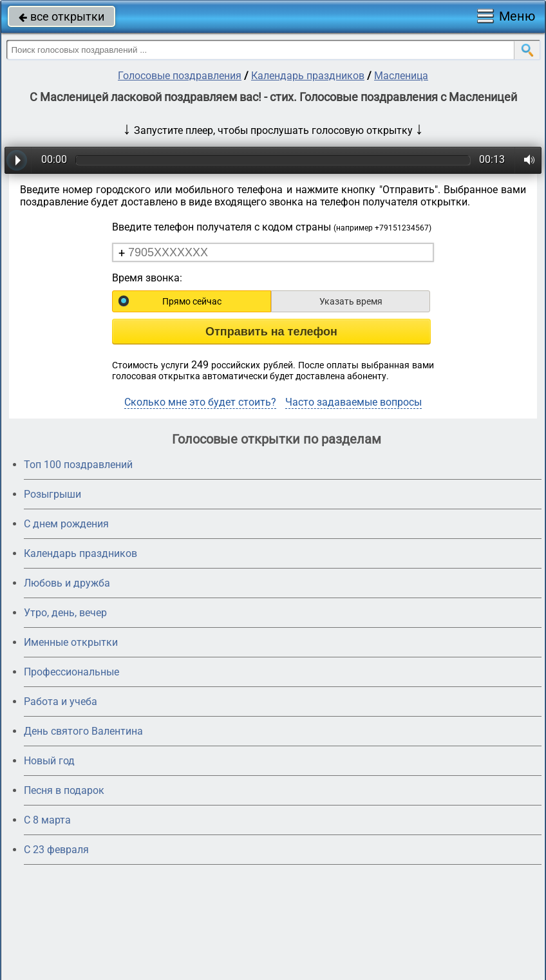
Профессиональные (71, 672)
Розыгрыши (52, 494)
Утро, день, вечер (65, 613)
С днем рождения (66, 524)
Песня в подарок (64, 790)
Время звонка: (147, 278)
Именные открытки (71, 642)
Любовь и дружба (67, 583)
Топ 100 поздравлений (78, 465)
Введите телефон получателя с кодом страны (272, 227)
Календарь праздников (308, 76)
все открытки (61, 16)
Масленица (401, 76)
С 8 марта (47, 820)
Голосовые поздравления (180, 76)
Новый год (49, 761)
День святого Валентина (83, 731)
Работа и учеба (61, 702)
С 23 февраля (56, 850)
